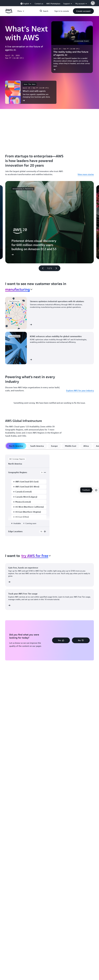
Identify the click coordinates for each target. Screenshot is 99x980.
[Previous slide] (42, 268)
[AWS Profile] (93, 3)
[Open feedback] (96, 490)
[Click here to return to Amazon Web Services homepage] (9, 12)
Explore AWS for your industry (80, 390)
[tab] (16, 446)
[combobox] (19, 289)
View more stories (86, 174)
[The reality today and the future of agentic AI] (72, 47)
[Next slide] (57, 268)
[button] (83, 11)
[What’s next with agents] (31, 92)
